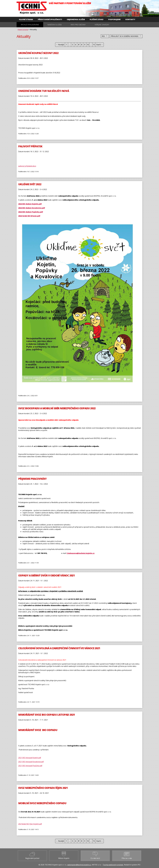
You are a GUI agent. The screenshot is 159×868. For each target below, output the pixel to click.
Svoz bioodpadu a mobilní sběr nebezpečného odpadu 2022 (57, 408)
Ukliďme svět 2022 (30, 184)
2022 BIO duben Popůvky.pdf (31, 212)
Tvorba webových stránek (113, 865)
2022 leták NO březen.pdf (29, 216)
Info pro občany (78, 25)
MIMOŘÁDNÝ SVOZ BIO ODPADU (38, 730)
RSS (105, 36)
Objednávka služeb (76, 19)
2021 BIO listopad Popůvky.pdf (30, 766)
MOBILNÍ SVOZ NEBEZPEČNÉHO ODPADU (42, 803)
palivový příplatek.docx (27, 166)
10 (88, 45)
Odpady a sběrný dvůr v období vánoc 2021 (47, 575)
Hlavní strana (26, 19)
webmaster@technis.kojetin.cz (79, 865)
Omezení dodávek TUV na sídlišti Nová (44, 91)
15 (94, 45)
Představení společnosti (50, 19)
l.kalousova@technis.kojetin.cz (81, 553)
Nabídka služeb (55, 25)
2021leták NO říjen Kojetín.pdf (30, 824)
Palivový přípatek (30, 146)
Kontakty (130, 19)
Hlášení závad (97, 19)
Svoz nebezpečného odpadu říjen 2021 (43, 788)
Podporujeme (114, 19)
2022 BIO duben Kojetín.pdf (30, 204)
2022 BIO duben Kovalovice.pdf (32, 208)
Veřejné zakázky (102, 25)
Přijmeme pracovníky (32, 479)
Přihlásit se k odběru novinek (126, 36)
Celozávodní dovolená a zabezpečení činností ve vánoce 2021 (59, 648)
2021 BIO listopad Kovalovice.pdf (31, 762)
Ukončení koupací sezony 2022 (38, 53)
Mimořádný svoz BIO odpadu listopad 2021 (47, 715)
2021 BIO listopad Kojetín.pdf (30, 758)
